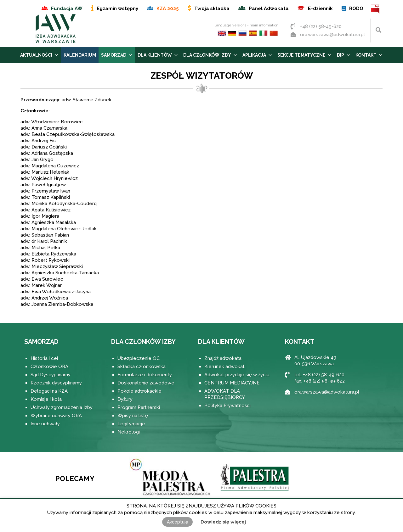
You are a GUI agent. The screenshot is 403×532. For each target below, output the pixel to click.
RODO (356, 8)
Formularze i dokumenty (145, 375)
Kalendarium (80, 55)
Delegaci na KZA (49, 391)
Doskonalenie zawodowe (146, 383)
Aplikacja (257, 55)
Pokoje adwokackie (139, 391)
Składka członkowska (142, 367)
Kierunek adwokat (224, 367)
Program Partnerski (139, 407)
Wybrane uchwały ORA (56, 416)
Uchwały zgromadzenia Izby (62, 407)
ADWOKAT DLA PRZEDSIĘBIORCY (225, 394)
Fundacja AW (67, 8)
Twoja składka (212, 8)
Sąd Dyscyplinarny (51, 375)
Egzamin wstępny (117, 8)
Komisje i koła (46, 399)
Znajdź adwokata (223, 358)
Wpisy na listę (133, 416)
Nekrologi (129, 432)
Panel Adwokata (269, 8)
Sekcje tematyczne (305, 55)
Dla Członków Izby (210, 55)
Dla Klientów (158, 55)
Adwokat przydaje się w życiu (237, 375)
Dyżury (125, 399)
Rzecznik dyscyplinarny (56, 383)
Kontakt (369, 55)
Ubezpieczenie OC (139, 358)
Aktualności (39, 55)
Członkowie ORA (49, 367)
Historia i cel (44, 358)
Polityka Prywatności (227, 406)
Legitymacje (131, 424)
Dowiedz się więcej (223, 522)
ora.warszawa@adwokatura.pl (332, 35)
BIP (375, 9)
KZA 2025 (168, 8)
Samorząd (117, 55)
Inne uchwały (45, 424)
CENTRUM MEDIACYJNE (232, 383)
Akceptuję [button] (177, 522)
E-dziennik (320, 8)
